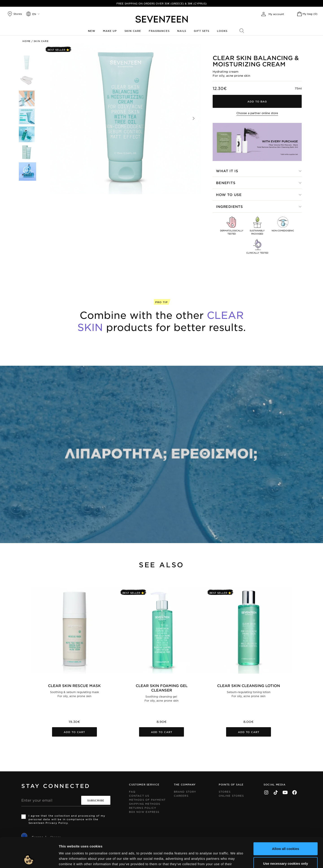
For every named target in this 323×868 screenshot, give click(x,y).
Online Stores (231, 796)
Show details (232, 859)
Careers (181, 796)
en (34, 14)
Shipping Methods (145, 804)
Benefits (226, 183)
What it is (227, 171)
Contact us (139, 796)
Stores (225, 792)
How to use (229, 195)
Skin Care (133, 31)
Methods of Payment (147, 800)
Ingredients (229, 206)
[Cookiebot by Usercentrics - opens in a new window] (29, 859)
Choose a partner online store (257, 113)
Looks (222, 31)
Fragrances (159, 31)
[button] (194, 118)
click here (157, 841)
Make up (110, 31)
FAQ (132, 792)
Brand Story (185, 792)
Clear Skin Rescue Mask (74, 685)
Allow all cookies (286, 820)
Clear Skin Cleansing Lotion (249, 685)
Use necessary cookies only (286, 835)
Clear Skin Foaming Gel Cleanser (162, 688)
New (92, 31)
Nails (182, 31)
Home (26, 41)
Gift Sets (202, 31)
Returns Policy (143, 808)
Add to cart (74, 732)
